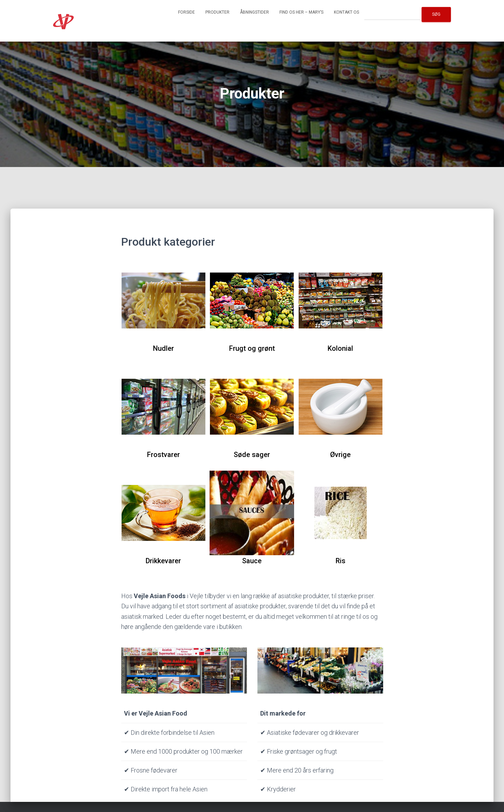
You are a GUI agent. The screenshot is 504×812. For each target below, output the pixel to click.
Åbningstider (254, 12)
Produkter (217, 12)
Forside (187, 12)
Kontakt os (346, 12)
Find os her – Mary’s (301, 12)
